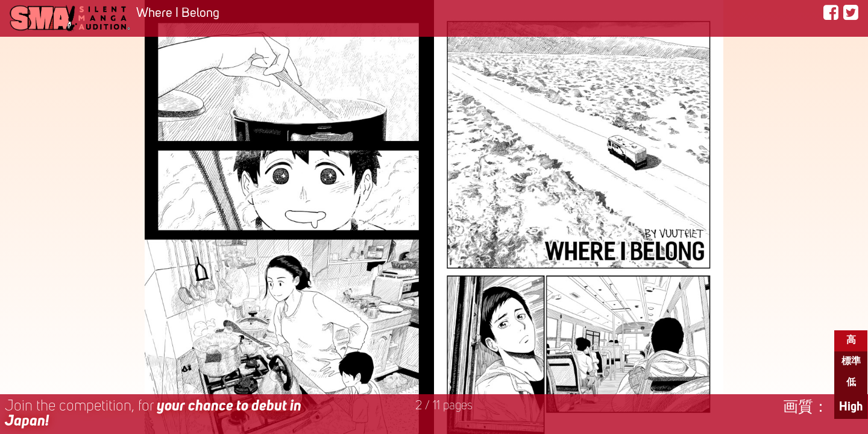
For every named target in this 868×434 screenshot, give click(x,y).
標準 (851, 362)
